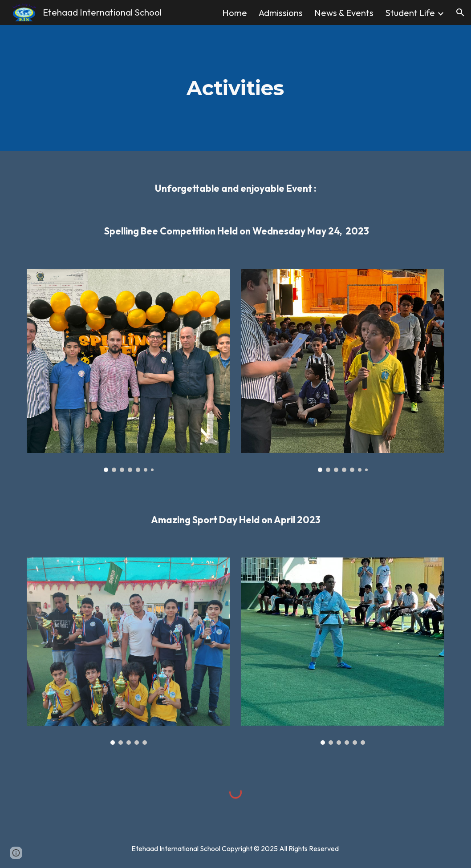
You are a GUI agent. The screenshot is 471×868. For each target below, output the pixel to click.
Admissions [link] (281, 13)
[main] (235, 88)
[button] (460, 12)
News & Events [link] (344, 13)
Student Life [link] (410, 13)
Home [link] (235, 13)
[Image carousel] (128, 370)
